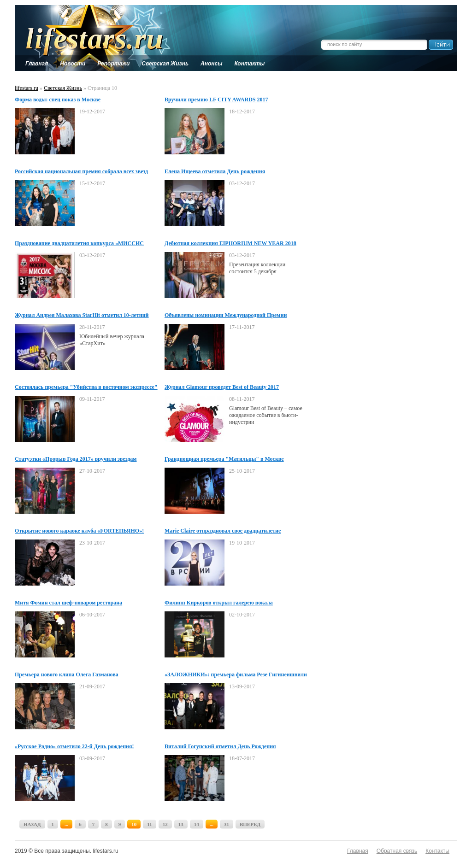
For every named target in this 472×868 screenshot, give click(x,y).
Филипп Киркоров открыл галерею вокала (219, 603)
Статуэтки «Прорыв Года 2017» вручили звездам (76, 459)
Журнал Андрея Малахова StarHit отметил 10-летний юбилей (82, 316)
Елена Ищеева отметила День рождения (215, 171)
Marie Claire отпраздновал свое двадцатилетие (223, 531)
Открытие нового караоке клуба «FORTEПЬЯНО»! (79, 531)
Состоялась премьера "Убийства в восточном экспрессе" (86, 387)
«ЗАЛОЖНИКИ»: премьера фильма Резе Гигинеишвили (236, 674)
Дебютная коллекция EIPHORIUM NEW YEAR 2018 (230, 243)
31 (227, 824)
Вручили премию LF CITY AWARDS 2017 (216, 100)
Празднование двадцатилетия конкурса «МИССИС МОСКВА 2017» (79, 244)
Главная (358, 851)
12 (165, 824)
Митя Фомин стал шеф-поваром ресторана (68, 603)
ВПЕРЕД (250, 824)
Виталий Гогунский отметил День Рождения (220, 746)
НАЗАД (32, 824)
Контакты (437, 851)
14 (197, 824)
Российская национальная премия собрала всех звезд (81, 171)
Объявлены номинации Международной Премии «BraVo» (226, 316)
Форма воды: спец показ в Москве (58, 100)
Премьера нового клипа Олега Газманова (67, 674)
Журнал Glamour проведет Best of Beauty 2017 (222, 387)
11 (149, 824)
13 (181, 824)
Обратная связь (397, 851)
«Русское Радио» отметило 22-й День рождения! (74, 746)
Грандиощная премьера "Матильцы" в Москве (224, 459)
